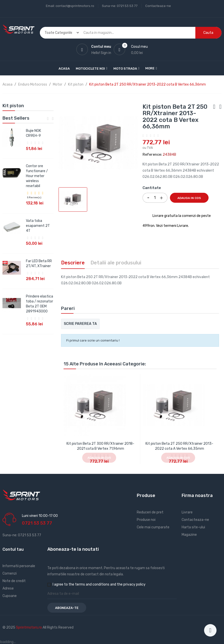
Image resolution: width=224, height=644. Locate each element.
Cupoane (10, 596)
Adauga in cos (189, 198)
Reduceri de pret (150, 512)
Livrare (187, 512)
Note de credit (14, 581)
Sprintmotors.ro (29, 627)
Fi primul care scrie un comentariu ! (93, 340)
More (150, 68)
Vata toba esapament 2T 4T (38, 226)
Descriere (73, 263)
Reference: (152, 155)
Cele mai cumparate (153, 527)
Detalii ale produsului (116, 263)
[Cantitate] (155, 198)
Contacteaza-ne (158, 6)
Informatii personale (19, 566)
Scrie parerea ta (80, 324)
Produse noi (146, 520)
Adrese (8, 588)
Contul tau (13, 549)
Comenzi (10, 573)
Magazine (189, 535)
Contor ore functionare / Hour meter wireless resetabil (37, 176)
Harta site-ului (193, 527)
